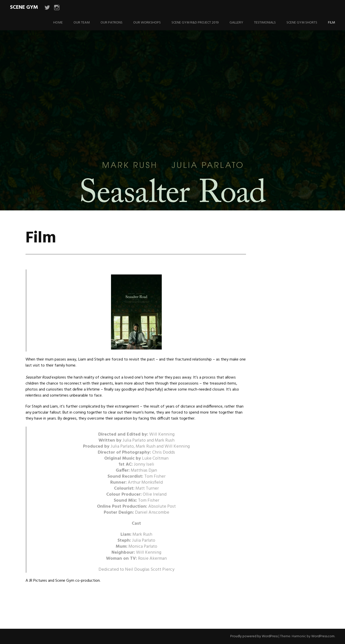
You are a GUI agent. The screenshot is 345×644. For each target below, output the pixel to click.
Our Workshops (147, 23)
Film (331, 23)
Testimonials (265, 23)
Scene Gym (24, 7)
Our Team (82, 23)
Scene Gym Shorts (302, 23)
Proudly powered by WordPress (254, 636)
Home (58, 23)
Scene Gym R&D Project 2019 (195, 23)
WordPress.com (323, 636)
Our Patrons (111, 23)
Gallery (236, 23)
